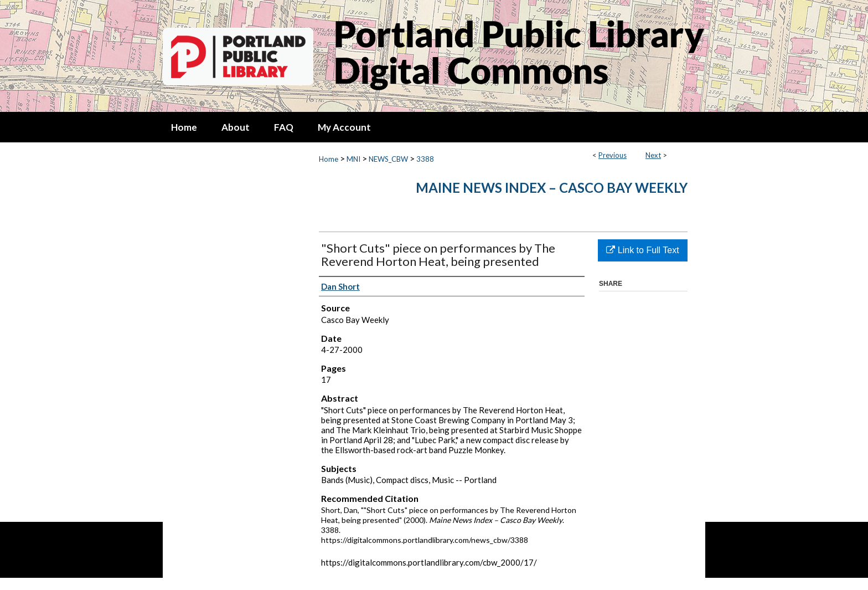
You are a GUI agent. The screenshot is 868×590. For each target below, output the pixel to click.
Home (329, 159)
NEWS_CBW (388, 159)
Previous (613, 155)
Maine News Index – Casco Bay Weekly (552, 188)
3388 (425, 159)
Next (653, 155)
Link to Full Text (642, 250)
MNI (353, 159)
